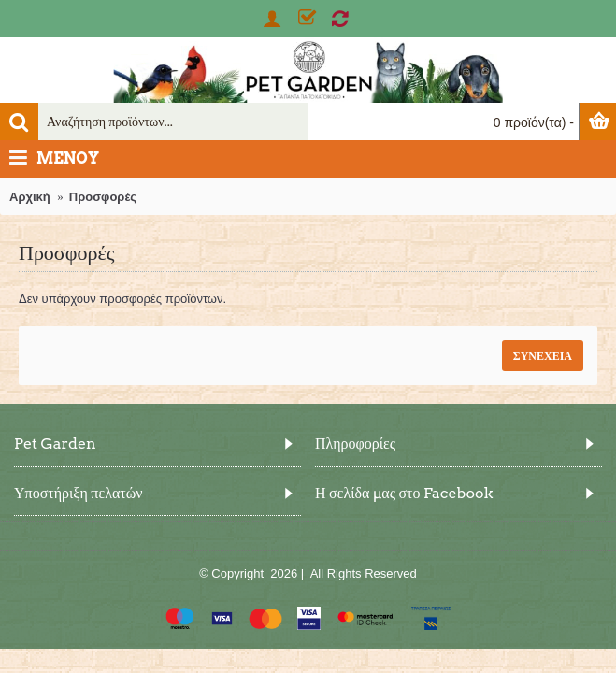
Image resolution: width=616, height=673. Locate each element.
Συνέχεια (543, 356)
